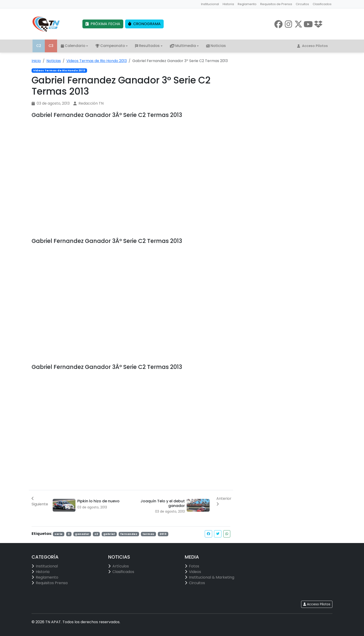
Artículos (121, 566)
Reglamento (247, 4)
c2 (96, 534)
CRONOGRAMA (144, 24)
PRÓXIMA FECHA (103, 24)
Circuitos (302, 4)
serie (59, 534)
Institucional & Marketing (212, 577)
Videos (195, 572)
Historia (228, 4)
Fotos (194, 566)
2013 (163, 534)
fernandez (129, 534)
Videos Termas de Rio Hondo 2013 (97, 61)
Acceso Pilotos (312, 46)
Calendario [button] (73, 46)
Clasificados (322, 4)
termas (148, 534)
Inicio (36, 61)
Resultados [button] (147, 46)
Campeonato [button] (110, 46)
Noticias (216, 46)
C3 (51, 46)
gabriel (109, 534)
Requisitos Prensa (52, 583)
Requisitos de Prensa (276, 4)
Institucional (210, 4)
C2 (39, 46)
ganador (82, 534)
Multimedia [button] (183, 46)
